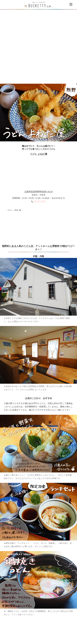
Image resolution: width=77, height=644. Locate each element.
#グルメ (10, 210)
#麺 (20, 210)
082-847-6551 (40, 201)
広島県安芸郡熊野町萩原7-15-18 (39, 192)
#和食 (16, 210)
